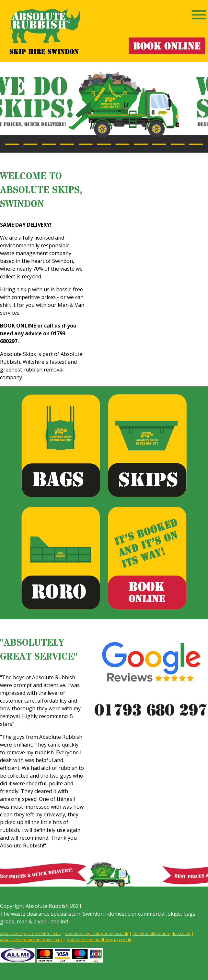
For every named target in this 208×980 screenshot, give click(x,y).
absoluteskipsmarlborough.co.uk (99, 940)
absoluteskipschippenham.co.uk (97, 933)
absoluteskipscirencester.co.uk (30, 933)
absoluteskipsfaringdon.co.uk (162, 933)
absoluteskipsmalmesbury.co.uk (31, 940)
